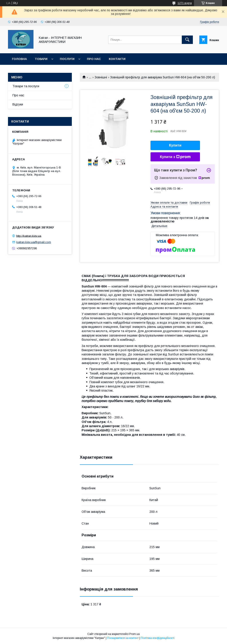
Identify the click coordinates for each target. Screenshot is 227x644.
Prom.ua (134, 634)
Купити (175, 145)
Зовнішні (101, 77)
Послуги (67, 59)
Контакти (117, 59)
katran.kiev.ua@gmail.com (34, 242)
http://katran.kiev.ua (29, 236)
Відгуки (18, 104)
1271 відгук (185, 3)
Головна (19, 59)
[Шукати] (187, 40)
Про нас (94, 59)
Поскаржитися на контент (123, 638)
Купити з (175, 157)
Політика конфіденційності (158, 638)
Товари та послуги (26, 86)
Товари (41, 59)
